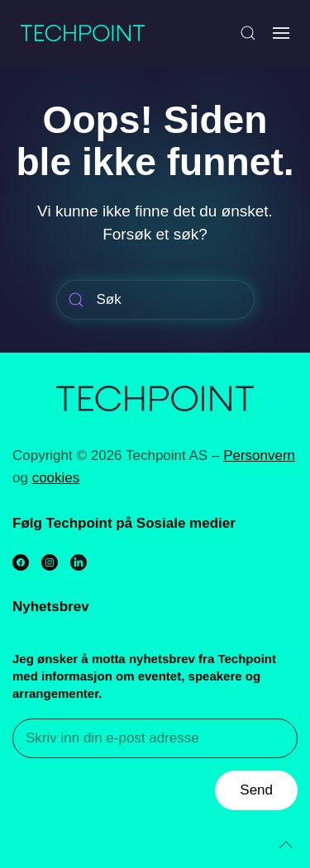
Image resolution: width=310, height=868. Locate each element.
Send (256, 790)
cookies (56, 478)
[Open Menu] (281, 33)
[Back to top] (286, 845)
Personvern (259, 455)
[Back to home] (83, 33)
